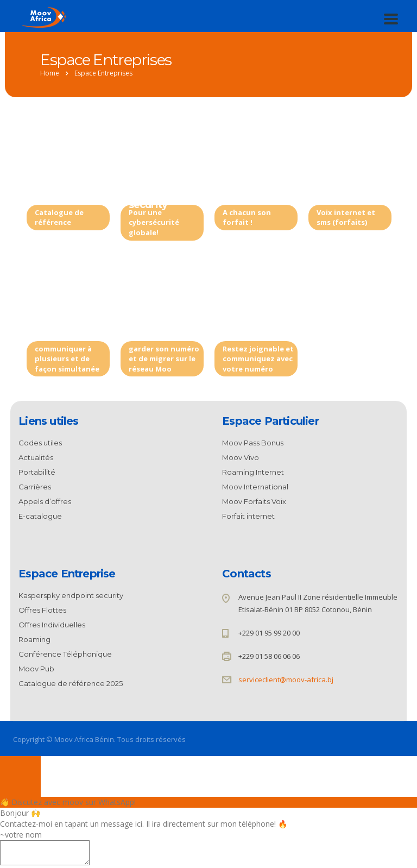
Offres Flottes (42, 610)
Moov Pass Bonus (253, 443)
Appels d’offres (45, 501)
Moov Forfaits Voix (254, 501)
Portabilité (153, 317)
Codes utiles (40, 443)
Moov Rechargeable (255, 187)
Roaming (244, 317)
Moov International (255, 487)
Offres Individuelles (346, 187)
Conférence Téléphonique (68, 323)
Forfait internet (248, 516)
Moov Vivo (241, 457)
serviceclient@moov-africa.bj (286, 680)
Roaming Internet (253, 472)
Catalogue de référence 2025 (71, 187)
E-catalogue (40, 516)
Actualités (36, 457)
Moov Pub (36, 669)
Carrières (35, 487)
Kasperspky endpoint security (156, 193)
